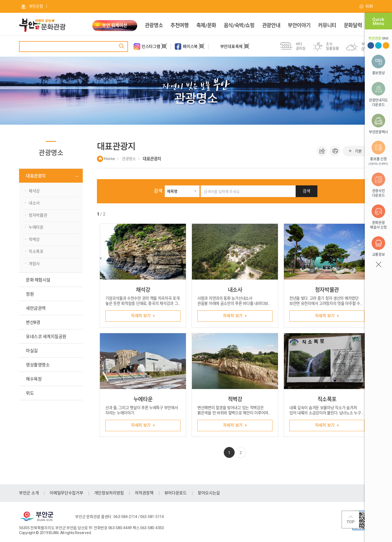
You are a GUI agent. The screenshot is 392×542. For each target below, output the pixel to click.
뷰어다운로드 (176, 493)
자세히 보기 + (143, 316)
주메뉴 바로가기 (0, 0)
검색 (158, 191)
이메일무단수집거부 (66, 493)
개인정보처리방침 (109, 493)
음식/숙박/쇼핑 (239, 26)
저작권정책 (144, 493)
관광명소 (154, 26)
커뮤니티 (327, 26)
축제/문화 (206, 26)
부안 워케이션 (115, 25)
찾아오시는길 (209, 493)
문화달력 (353, 26)
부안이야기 (299, 26)
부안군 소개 (29, 493)
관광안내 (271, 26)
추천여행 (179, 26)
